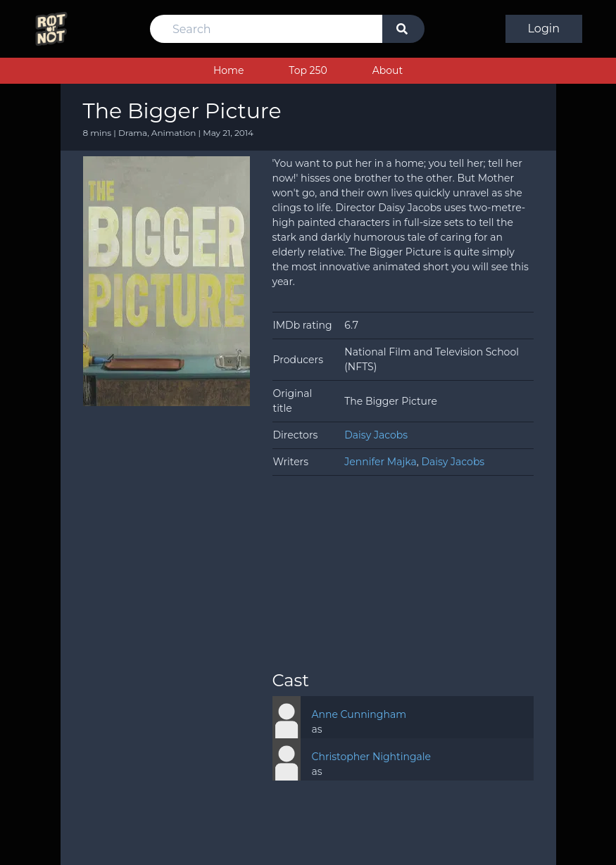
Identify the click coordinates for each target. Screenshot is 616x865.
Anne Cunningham (359, 714)
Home (228, 70)
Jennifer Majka (380, 462)
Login (544, 29)
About (388, 70)
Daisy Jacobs (376, 435)
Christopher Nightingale (372, 757)
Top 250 (308, 70)
